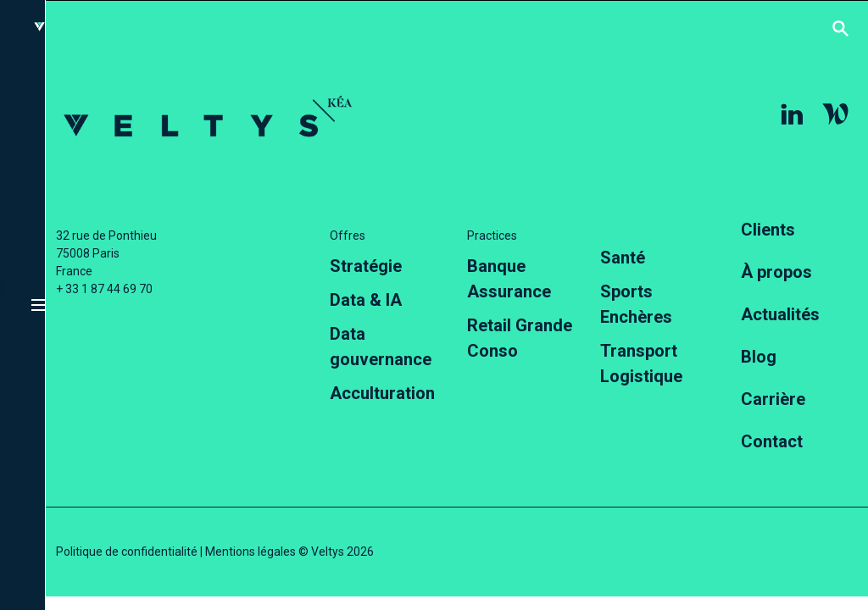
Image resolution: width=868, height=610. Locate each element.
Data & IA (366, 300)
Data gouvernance (381, 347)
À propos (776, 272)
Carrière (773, 399)
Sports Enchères (636, 304)
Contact (772, 441)
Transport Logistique (641, 363)
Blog (759, 357)
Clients (768, 230)
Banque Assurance (509, 279)
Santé (623, 258)
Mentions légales (250, 552)
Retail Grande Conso (520, 338)
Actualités (780, 314)
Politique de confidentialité (127, 552)
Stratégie (366, 266)
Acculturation (382, 393)
